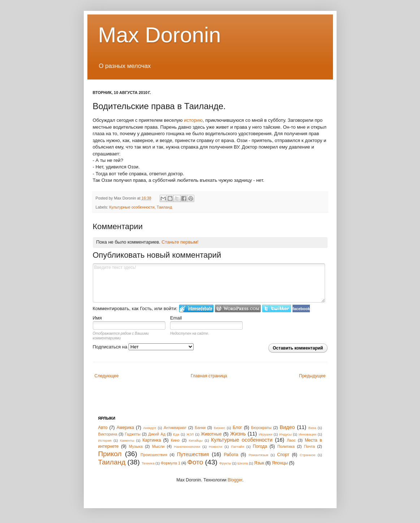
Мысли (158, 446)
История (105, 440)
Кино (175, 440)
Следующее (107, 376)
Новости (215, 447)
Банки (200, 428)
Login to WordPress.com (238, 308)
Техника (148, 463)
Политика (286, 446)
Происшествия (154, 455)
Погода (260, 446)
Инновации (308, 434)
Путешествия (193, 454)
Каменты (127, 440)
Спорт (283, 455)
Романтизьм (258, 455)
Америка (125, 428)
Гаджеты (133, 434)
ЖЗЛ (190, 434)
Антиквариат (175, 428)
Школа (243, 463)
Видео (287, 427)
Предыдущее (312, 376)
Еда (176, 434)
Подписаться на (143, 347)
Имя (97, 318)
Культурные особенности (132, 207)
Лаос (291, 440)
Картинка (152, 440)
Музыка (136, 446)
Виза (312, 428)
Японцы (280, 463)
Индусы (285, 434)
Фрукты (225, 463)
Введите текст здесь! (209, 283)
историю (193, 120)
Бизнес (219, 428)
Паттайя (238, 447)
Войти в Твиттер (277, 308)
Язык (259, 463)
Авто (103, 428)
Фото (195, 462)
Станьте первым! (180, 242)
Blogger (235, 480)
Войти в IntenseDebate (196, 308)
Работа (231, 455)
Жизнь (238, 434)
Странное (308, 455)
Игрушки (265, 434)
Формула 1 (170, 463)
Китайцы (196, 440)
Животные (211, 434)
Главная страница (209, 376)
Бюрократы (261, 428)
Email (176, 318)
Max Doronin (160, 35)
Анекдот (150, 428)
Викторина (108, 434)
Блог (237, 428)
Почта (309, 446)
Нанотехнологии (187, 447)
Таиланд (164, 207)
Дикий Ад (157, 434)
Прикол (110, 454)
